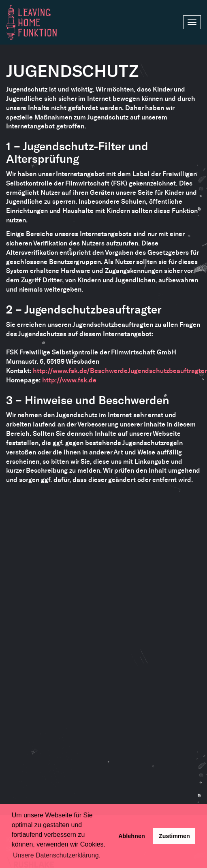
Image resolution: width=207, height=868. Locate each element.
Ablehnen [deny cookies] (132, 836)
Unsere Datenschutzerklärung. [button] (57, 855)
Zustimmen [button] (174, 836)
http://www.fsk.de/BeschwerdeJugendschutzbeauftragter (120, 371)
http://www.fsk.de (69, 380)
